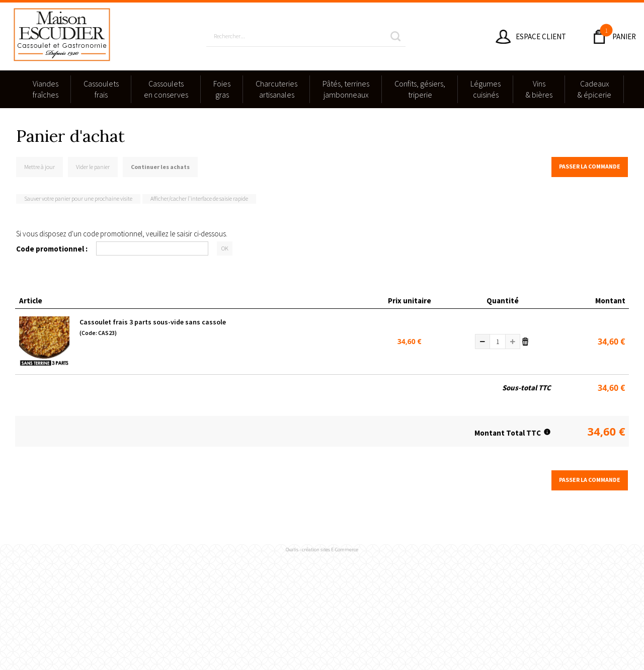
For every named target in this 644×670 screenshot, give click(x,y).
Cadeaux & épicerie (594, 89)
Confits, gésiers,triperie (420, 89)
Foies (222, 90)
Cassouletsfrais (101, 89)
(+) (513, 342)
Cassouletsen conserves (166, 89)
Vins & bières (539, 89)
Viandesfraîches (46, 89)
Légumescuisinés (486, 89)
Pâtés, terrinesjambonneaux (346, 89)
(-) (482, 342)
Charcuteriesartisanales (276, 89)
